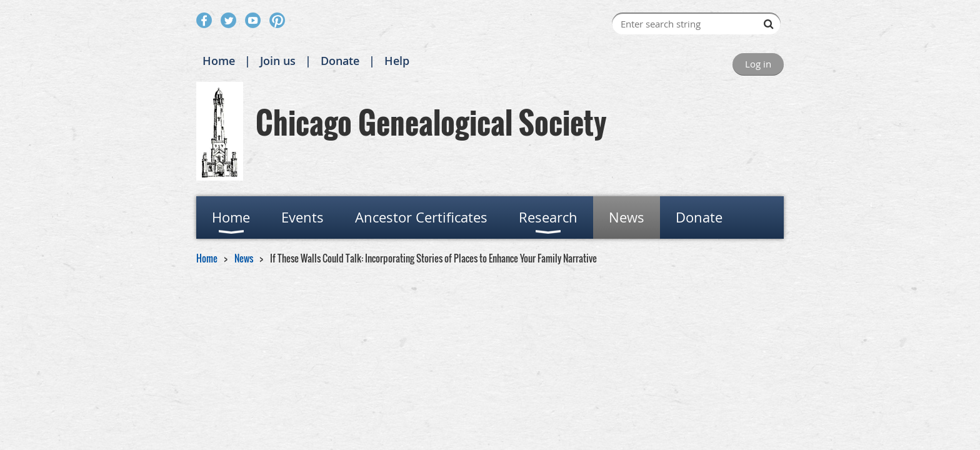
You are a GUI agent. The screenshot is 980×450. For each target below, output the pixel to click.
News (244, 258)
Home (219, 61)
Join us (278, 61)
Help (397, 61)
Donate (340, 61)
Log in (758, 64)
